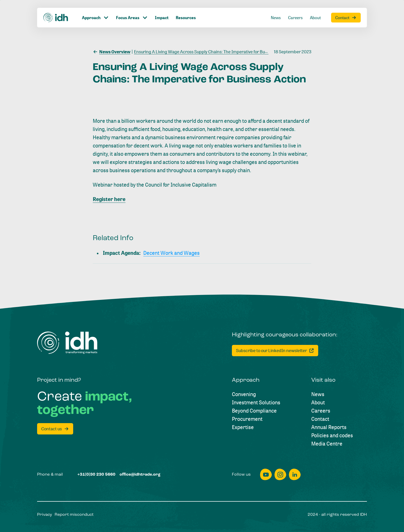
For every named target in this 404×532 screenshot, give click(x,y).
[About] (318, 403)
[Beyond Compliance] (254, 411)
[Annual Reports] (329, 427)
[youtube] (266, 474)
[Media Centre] (327, 444)
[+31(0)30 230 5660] (96, 475)
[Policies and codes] (332, 435)
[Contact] (320, 419)
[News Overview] (112, 51)
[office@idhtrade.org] (140, 475)
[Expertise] (243, 427)
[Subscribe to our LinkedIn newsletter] (275, 351)
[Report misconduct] (74, 515)
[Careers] (321, 411)
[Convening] (244, 394)
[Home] (67, 343)
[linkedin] (295, 474)
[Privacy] (45, 515)
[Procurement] (247, 419)
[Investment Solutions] (256, 403)
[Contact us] (55, 429)
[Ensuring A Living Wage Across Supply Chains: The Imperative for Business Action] (211, 51)
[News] (318, 394)
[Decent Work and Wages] (171, 253)
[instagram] (280, 474)
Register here (109, 199)
